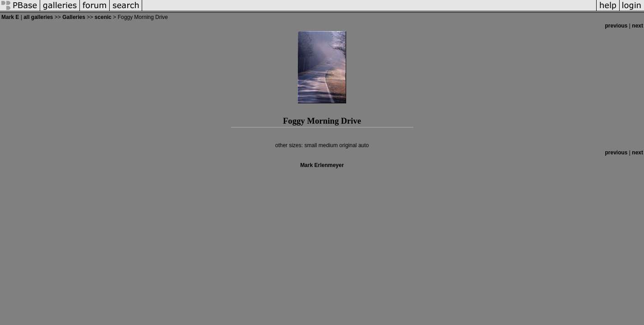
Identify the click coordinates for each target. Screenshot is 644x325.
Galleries (74, 17)
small (310, 145)
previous (616, 26)
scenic (103, 17)
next (637, 26)
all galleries (38, 17)
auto (364, 145)
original (348, 145)
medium (328, 145)
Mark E (10, 17)
